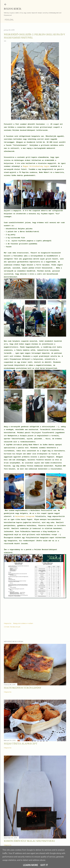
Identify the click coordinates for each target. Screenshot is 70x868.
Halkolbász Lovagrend (25, 516)
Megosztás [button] (8, 623)
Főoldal (9, 20)
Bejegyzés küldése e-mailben (23, 623)
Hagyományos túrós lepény (22, 688)
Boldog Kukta (13, 9)
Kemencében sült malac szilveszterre (29, 841)
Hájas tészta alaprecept (21, 743)
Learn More (30, 865)
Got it (44, 865)
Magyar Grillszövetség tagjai (37, 166)
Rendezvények (15, 627)
